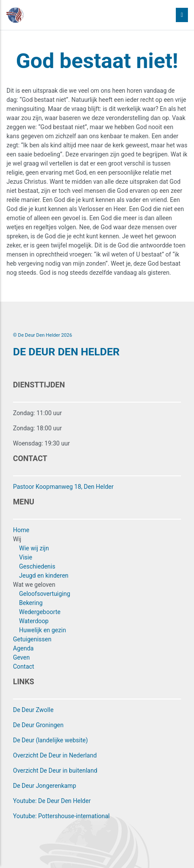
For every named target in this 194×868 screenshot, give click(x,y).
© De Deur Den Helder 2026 (42, 335)
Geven (21, 657)
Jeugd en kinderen (44, 575)
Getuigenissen (32, 639)
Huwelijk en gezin (42, 630)
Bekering (31, 603)
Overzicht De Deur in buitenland (55, 770)
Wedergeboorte (40, 612)
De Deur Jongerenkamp (45, 786)
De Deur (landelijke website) (50, 740)
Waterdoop (34, 621)
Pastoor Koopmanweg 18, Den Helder (63, 487)
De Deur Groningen (38, 725)
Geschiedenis (37, 566)
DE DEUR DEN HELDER (66, 352)
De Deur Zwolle (33, 710)
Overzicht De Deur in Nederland (55, 755)
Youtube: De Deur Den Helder (52, 801)
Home (21, 530)
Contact (24, 666)
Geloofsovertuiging (45, 594)
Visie (26, 557)
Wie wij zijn (34, 548)
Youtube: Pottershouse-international (61, 816)
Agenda (23, 648)
